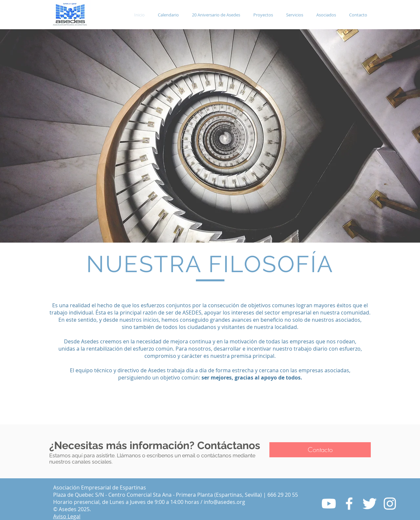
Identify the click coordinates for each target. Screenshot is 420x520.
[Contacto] (320, 450)
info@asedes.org (224, 502)
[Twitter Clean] (369, 504)
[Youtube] (329, 504)
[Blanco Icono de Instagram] (390, 504)
